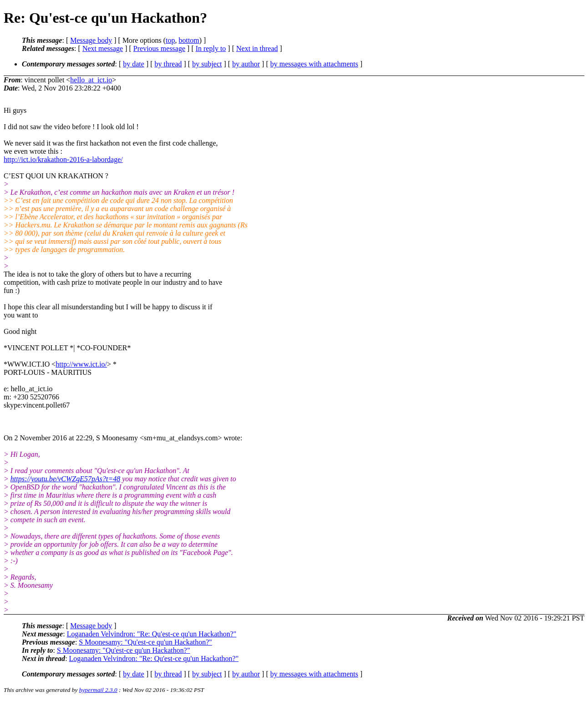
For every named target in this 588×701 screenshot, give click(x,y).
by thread (168, 64)
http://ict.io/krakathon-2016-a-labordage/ (63, 159)
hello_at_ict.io (91, 80)
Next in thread (257, 48)
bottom (189, 40)
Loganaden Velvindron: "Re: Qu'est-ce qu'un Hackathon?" (152, 634)
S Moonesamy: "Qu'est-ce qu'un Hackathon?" (145, 642)
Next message (103, 48)
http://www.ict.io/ (81, 364)
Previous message (159, 48)
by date (134, 64)
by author (246, 64)
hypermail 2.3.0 (98, 690)
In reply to (211, 48)
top (170, 40)
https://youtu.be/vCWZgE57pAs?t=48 (65, 479)
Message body (91, 40)
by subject (207, 64)
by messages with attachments (314, 64)
